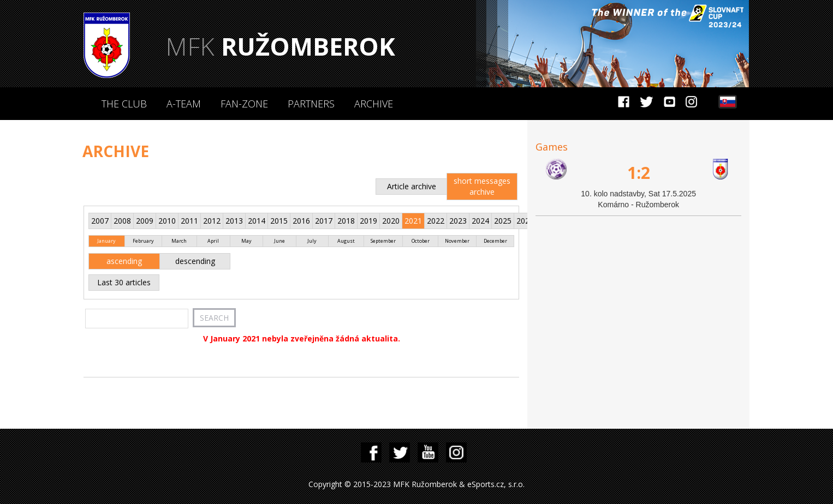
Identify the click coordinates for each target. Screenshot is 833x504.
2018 (346, 221)
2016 (301, 221)
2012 (212, 221)
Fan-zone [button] (244, 104)
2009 (145, 221)
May (246, 241)
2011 (189, 221)
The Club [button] (124, 104)
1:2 (639, 173)
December (495, 241)
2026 (525, 221)
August (346, 241)
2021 (413, 221)
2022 (436, 221)
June (279, 241)
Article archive (412, 186)
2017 (324, 221)
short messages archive (482, 186)
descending (195, 261)
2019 (368, 221)
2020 (391, 221)
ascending (124, 261)
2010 (167, 221)
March (179, 241)
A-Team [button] (184, 104)
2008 (122, 221)
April (213, 241)
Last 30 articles (124, 282)
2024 (480, 221)
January (106, 241)
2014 (257, 221)
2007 (100, 221)
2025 (503, 221)
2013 (234, 221)
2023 (458, 221)
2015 (279, 221)
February (143, 241)
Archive (374, 104)
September (383, 241)
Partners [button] (311, 104)
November (457, 241)
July (312, 241)
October (421, 241)
